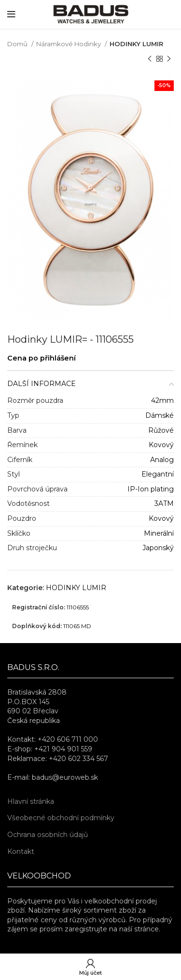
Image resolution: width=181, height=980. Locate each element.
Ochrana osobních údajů (48, 835)
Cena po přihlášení (42, 358)
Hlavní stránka (31, 801)
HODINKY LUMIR (136, 44)
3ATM (164, 503)
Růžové (161, 430)
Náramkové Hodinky (69, 44)
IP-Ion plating (151, 489)
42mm (162, 400)
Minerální (159, 533)
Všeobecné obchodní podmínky (61, 818)
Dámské (160, 415)
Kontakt (21, 851)
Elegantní (158, 474)
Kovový (161, 445)
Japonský (158, 548)
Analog (162, 460)
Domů (18, 44)
